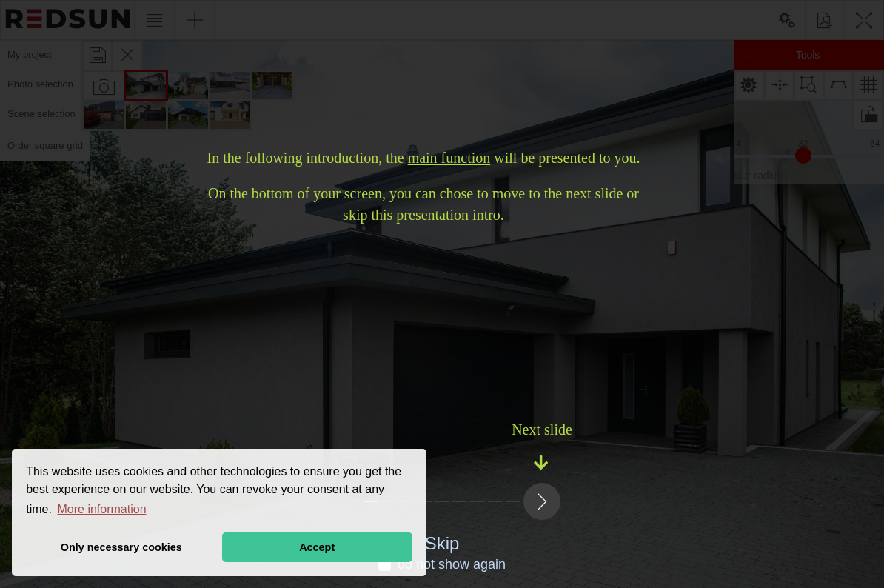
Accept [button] (317, 547)
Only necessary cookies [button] (121, 547)
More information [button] (102, 509)
